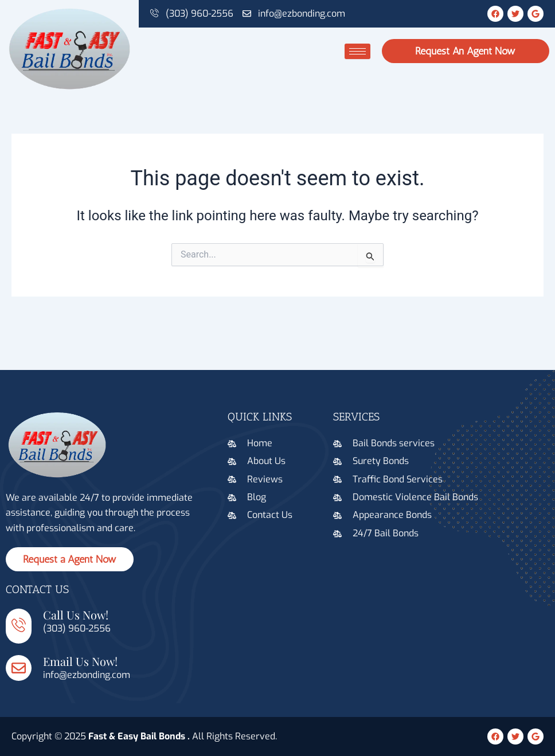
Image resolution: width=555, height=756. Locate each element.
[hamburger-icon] (357, 51)
